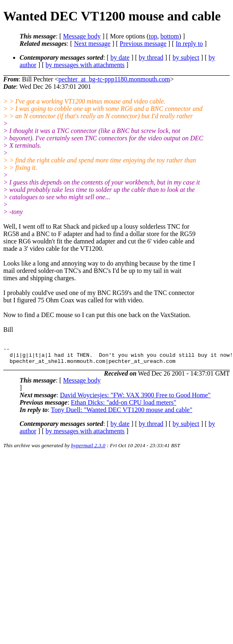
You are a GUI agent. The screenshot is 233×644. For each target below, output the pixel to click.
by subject (186, 57)
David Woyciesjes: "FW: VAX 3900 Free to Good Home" (135, 399)
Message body (82, 36)
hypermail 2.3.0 (88, 449)
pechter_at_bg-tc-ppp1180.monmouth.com (114, 79)
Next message (92, 44)
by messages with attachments (85, 65)
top (153, 36)
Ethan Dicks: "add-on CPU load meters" (123, 406)
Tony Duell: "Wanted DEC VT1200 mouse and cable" (122, 413)
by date (120, 57)
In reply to (189, 44)
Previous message (143, 44)
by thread (151, 57)
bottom (169, 36)
